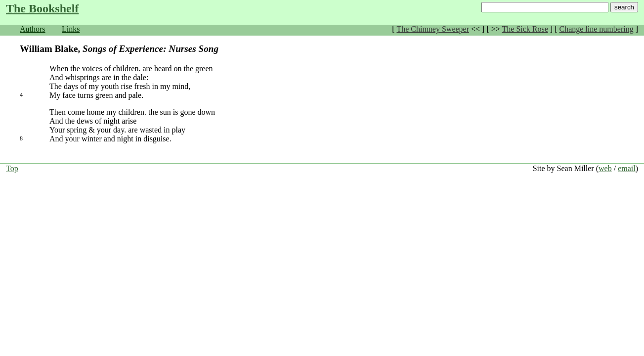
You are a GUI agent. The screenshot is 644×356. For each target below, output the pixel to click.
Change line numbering (596, 29)
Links (71, 29)
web (605, 168)
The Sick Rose (525, 29)
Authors (33, 29)
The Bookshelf (42, 8)
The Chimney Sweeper (433, 29)
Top (12, 168)
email (627, 168)
